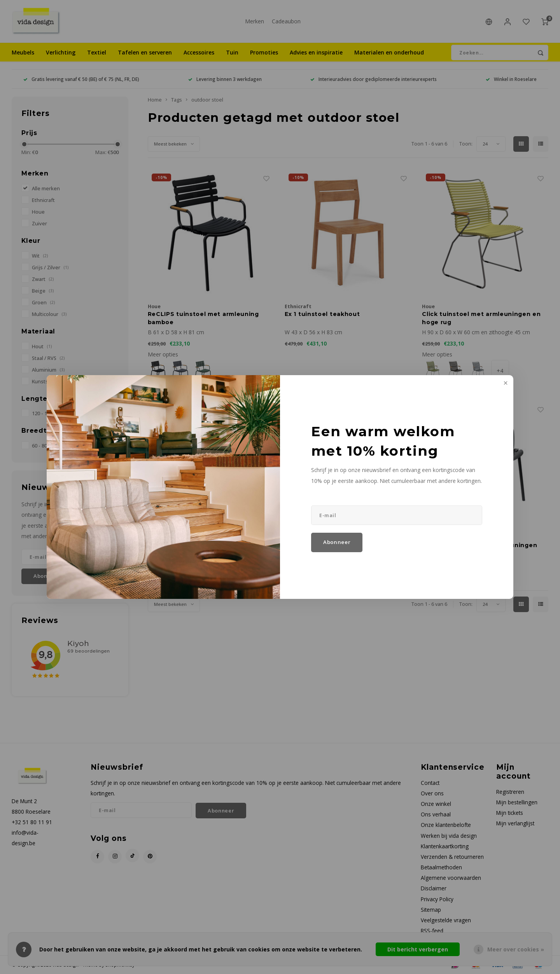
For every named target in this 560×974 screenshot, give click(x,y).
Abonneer (337, 542)
